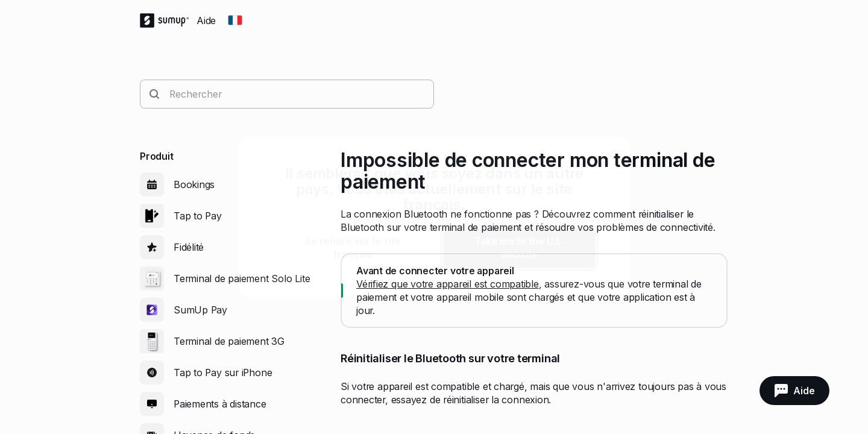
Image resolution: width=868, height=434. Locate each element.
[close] (610, 156)
